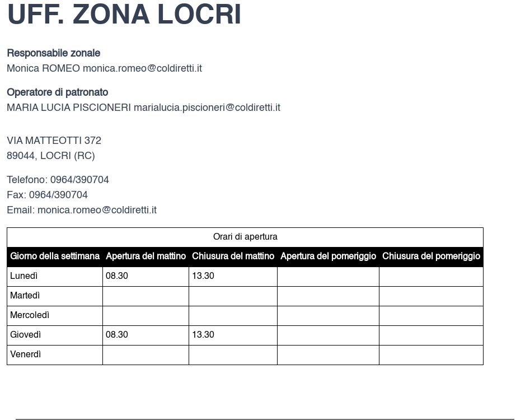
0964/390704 (80, 180)
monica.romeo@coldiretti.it (142, 69)
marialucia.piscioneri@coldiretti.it (207, 108)
